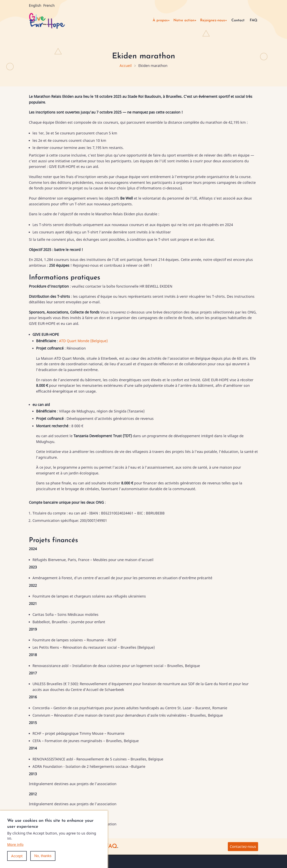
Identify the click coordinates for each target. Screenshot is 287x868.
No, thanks (43, 862)
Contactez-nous (243, 846)
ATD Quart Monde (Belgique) (83, 341)
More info (15, 850)
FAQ (254, 20)
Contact (238, 20)
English (35, 5)
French (49, 5)
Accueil (126, 66)
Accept (17, 862)
